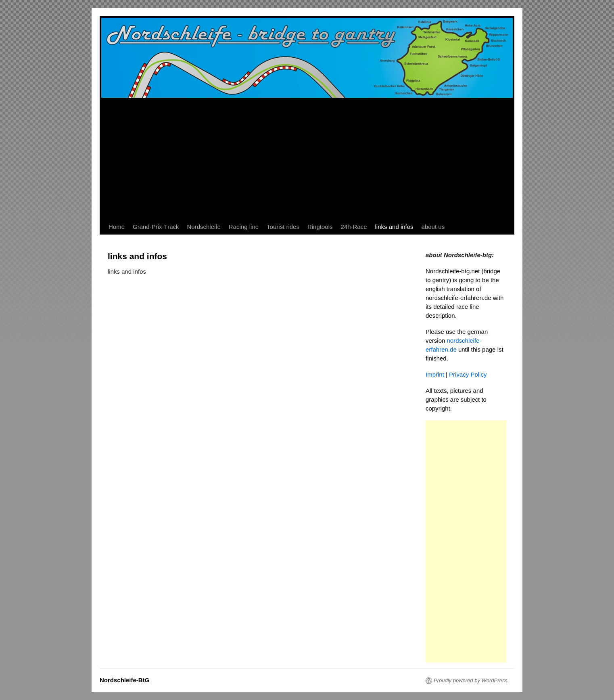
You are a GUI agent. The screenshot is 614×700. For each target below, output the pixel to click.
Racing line (244, 227)
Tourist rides (283, 227)
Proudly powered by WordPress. (471, 680)
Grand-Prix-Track (156, 227)
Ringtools (320, 227)
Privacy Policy (468, 374)
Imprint (435, 374)
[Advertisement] (307, 159)
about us (433, 227)
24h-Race (354, 227)
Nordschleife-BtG (124, 680)
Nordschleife (204, 227)
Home (117, 227)
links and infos (394, 227)
